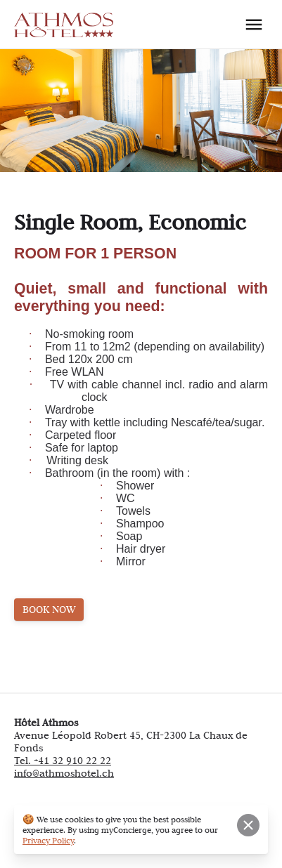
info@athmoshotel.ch (64, 773)
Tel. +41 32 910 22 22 (63, 761)
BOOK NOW (49, 610)
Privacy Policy (48, 840)
